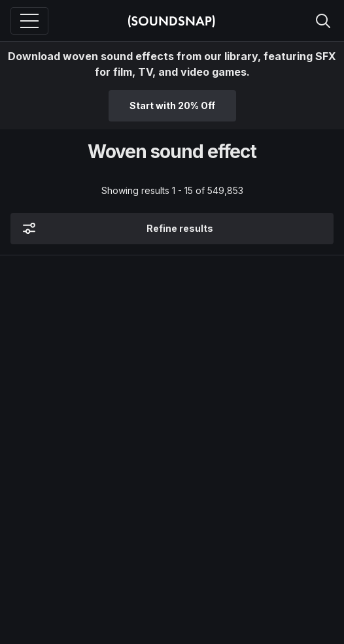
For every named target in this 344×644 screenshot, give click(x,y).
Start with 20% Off (172, 105)
